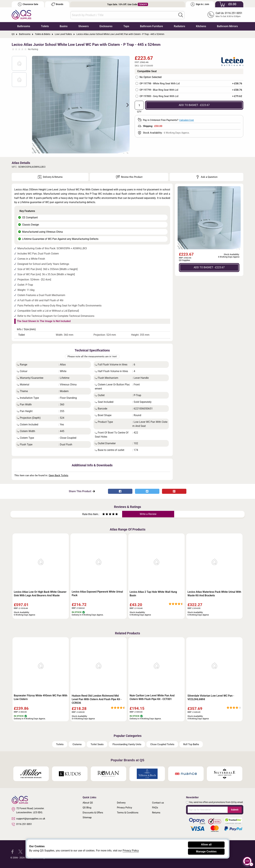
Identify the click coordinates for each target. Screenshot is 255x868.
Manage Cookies (206, 852)
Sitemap (87, 817)
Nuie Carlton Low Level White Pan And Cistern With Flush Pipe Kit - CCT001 (152, 697)
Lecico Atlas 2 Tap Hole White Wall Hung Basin (153, 594)
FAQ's (155, 808)
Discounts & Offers (93, 813)
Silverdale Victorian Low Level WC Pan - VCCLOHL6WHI (211, 697)
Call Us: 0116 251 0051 (229, 13)
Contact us (158, 803)
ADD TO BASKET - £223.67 (194, 105)
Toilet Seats (97, 744)
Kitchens (201, 26)
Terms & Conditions (128, 813)
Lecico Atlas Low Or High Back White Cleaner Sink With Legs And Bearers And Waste (40, 594)
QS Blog (87, 808)
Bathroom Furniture (151, 26)
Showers (84, 26)
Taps (126, 26)
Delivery (121, 803)
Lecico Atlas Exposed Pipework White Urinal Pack (97, 593)
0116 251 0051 (22, 824)
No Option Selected (151, 77)
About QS (88, 803)
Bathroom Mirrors (227, 26)
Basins (64, 26)
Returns (156, 813)
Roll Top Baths (191, 744)
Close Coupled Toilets (162, 744)
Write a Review (148, 514)
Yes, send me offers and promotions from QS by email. (216, 802)
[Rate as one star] (104, 515)
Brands (57, 4)
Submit (235, 810)
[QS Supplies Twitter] (20, 851)
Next (126, 105)
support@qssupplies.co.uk (28, 819)
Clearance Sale (28, 4)
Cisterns (77, 744)
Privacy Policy (124, 808)
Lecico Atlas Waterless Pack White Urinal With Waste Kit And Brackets (214, 594)
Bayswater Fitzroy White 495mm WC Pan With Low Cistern (41, 697)
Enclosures (106, 26)
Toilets (45, 26)
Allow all (206, 845)
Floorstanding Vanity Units (127, 744)
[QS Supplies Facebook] (12, 851)
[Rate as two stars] (105, 515)
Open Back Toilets (58, 475)
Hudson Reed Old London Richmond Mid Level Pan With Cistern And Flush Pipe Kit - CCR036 (97, 699)
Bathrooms (24, 26)
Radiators (179, 26)
